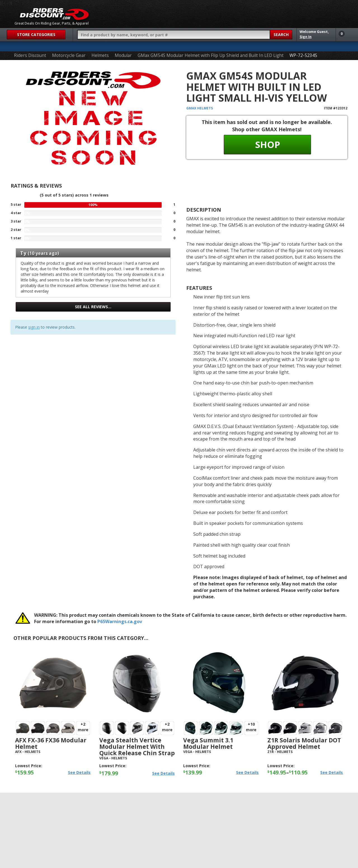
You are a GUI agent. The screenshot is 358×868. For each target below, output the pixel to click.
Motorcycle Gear (69, 55)
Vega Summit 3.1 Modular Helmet (208, 743)
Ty (23, 253)
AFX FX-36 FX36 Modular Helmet (51, 743)
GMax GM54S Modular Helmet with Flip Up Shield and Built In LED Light (211, 55)
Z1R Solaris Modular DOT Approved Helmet (304, 743)
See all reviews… (93, 307)
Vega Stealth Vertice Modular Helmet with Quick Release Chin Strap (137, 747)
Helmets (100, 55)
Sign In (306, 37)
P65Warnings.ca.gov (120, 621)
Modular (123, 55)
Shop (268, 144)
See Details (79, 772)
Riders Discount (30, 55)
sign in (34, 327)
